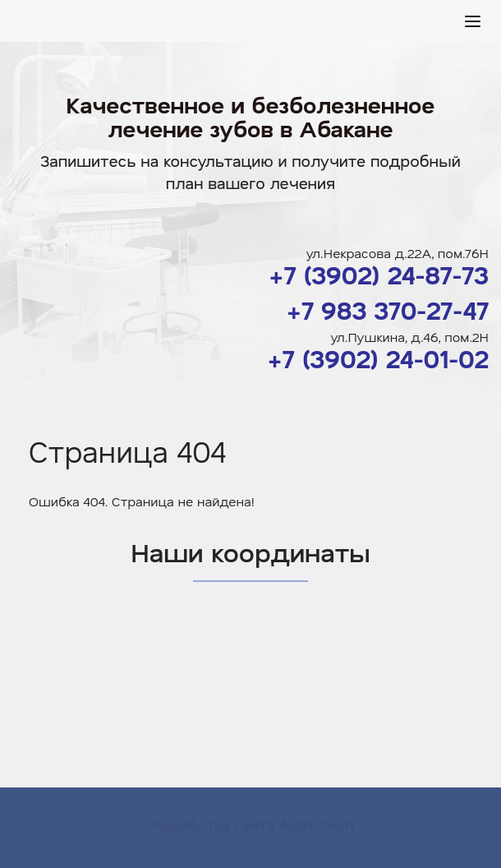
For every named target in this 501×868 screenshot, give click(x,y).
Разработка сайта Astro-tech (250, 824)
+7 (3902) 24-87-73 (379, 275)
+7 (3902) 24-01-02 (378, 359)
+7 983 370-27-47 (388, 310)
